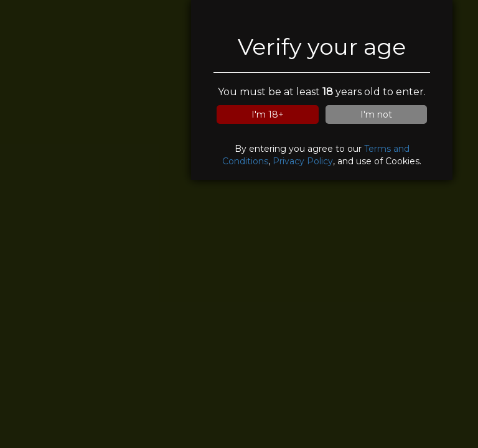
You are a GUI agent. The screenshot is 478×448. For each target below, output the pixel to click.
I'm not (376, 114)
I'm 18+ (268, 114)
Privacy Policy (303, 161)
